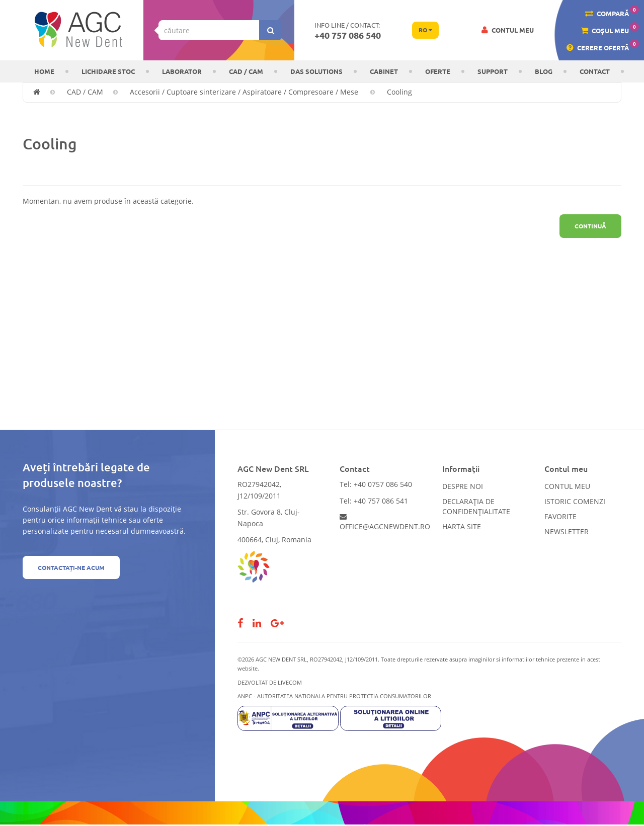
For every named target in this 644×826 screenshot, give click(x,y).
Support (493, 71)
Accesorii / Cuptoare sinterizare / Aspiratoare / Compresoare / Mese (245, 92)
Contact (595, 71)
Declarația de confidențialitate (476, 506)
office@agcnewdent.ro (385, 522)
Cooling (399, 92)
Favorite (560, 516)
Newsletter (567, 531)
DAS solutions (316, 71)
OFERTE (438, 71)
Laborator (182, 71)
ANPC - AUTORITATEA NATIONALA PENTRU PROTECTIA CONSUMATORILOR (334, 696)
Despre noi (463, 486)
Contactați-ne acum (71, 567)
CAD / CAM (246, 71)
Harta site (462, 526)
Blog (544, 71)
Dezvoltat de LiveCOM (270, 682)
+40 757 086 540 (348, 35)
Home (44, 71)
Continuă (590, 226)
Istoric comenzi (575, 501)
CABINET (384, 71)
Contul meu (567, 486)
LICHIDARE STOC (108, 71)
